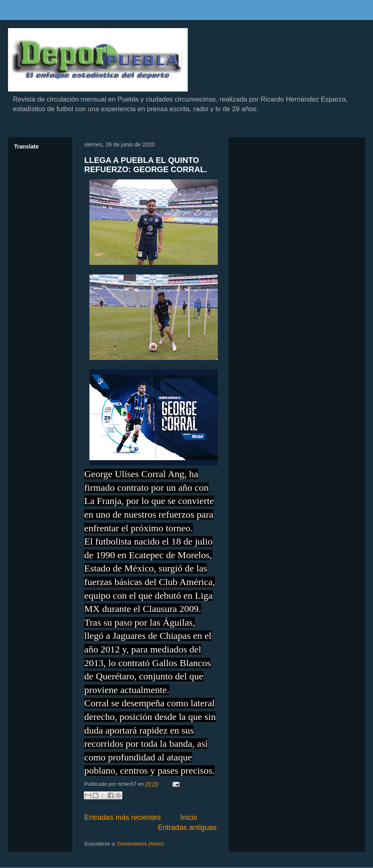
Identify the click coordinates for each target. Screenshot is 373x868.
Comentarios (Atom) (140, 844)
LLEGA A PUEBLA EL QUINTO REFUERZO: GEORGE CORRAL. (146, 165)
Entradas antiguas (187, 827)
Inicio (189, 817)
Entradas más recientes (123, 817)
